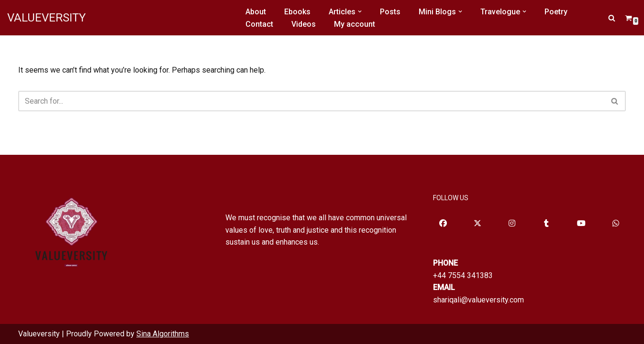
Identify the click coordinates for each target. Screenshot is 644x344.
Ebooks (297, 12)
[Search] (612, 18)
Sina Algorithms (163, 334)
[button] (360, 11)
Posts (390, 12)
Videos (304, 24)
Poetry (556, 12)
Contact (259, 24)
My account (355, 24)
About (256, 12)
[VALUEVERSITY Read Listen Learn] (46, 18)
